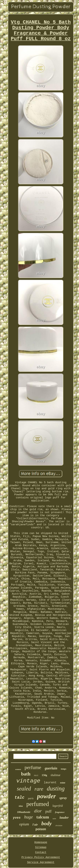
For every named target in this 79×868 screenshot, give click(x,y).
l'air (35, 825)
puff (48, 811)
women (18, 769)
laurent (50, 783)
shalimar (56, 775)
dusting (56, 788)
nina (21, 806)
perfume (33, 767)
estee (63, 783)
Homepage (41, 842)
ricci (36, 775)
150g (44, 775)
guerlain (51, 768)
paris (31, 798)
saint (54, 819)
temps (64, 769)
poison (41, 829)
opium (24, 824)
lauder (64, 817)
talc (20, 798)
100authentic (24, 812)
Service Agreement (41, 862)
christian (59, 825)
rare (39, 789)
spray (63, 798)
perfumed (38, 804)
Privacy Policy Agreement (41, 857)
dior (38, 811)
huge (28, 817)
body (47, 823)
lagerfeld (58, 806)
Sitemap (41, 847)
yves (17, 818)
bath (26, 774)
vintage (28, 781)
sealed (24, 789)
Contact (41, 852)
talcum (43, 817)
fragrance (60, 812)
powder (46, 796)
